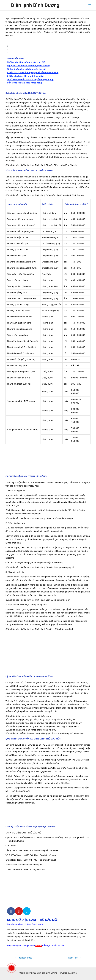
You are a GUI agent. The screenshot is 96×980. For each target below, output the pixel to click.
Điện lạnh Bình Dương (35, 5)
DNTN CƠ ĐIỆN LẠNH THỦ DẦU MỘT (33, 920)
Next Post (75, 958)
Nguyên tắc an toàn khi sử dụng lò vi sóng (29, 66)
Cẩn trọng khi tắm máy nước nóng (25, 83)
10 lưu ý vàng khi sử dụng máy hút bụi (27, 69)
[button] (48, 46)
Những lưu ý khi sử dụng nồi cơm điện (27, 62)
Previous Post (23, 958)
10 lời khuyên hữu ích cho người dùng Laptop (30, 79)
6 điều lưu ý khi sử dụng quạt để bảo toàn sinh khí (33, 73)
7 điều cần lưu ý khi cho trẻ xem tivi (25, 76)
